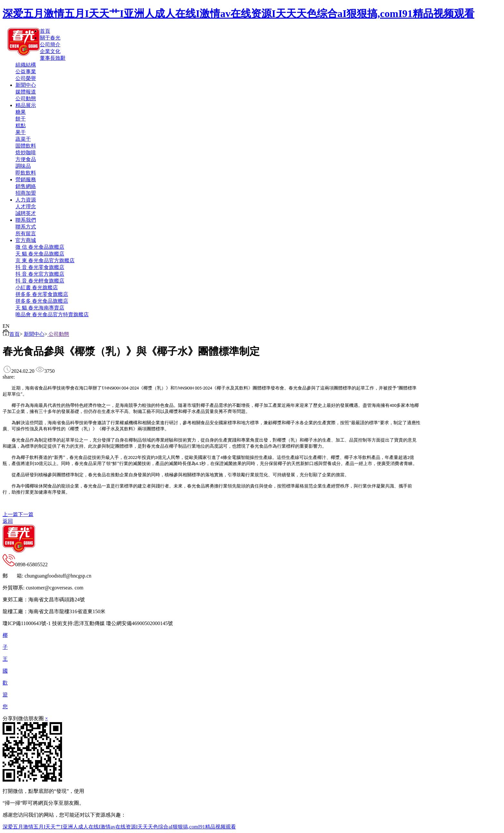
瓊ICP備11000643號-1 (27, 623)
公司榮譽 (26, 78)
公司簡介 (50, 45)
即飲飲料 (26, 173)
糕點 (21, 125)
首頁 (11, 334)
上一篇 (10, 514)
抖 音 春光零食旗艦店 (40, 267)
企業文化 (50, 51)
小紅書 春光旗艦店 (37, 287)
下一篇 (26, 514)
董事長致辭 (53, 58)
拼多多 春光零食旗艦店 (42, 294)
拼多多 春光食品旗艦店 (42, 301)
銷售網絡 (26, 186)
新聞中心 (34, 334)
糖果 (21, 112)
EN (6, 326)
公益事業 (26, 72)
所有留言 (26, 233)
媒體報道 (26, 92)
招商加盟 (26, 193)
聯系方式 (26, 227)
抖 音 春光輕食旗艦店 (40, 281)
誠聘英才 (26, 213)
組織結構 (26, 65)
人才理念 (26, 206)
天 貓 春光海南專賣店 (40, 308)
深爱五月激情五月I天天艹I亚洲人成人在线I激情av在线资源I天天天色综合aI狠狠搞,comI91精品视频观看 (239, 13)
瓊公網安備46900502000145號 (139, 623)
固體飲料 (26, 146)
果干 (21, 132)
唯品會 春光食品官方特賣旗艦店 (52, 314)
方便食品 (26, 159)
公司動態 (26, 99)
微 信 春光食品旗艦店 (40, 247)
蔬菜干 (23, 139)
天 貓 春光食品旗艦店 (40, 254)
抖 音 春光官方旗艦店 (40, 274)
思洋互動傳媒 (89, 623)
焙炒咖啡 (26, 152)
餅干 (21, 119)
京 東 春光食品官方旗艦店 (45, 260)
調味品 (23, 166)
